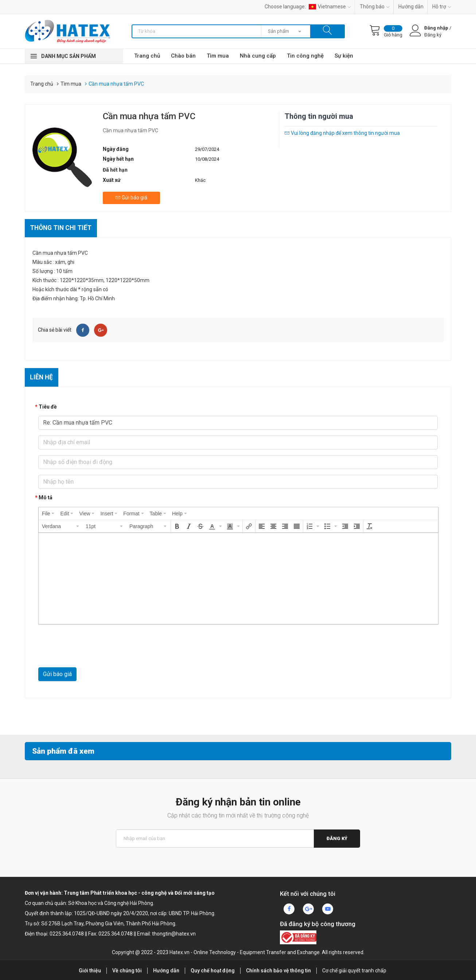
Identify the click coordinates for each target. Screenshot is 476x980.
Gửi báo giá (57, 674)
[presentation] (48, 514)
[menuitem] (48, 514)
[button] (61, 526)
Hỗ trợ (442, 7)
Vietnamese (330, 7)
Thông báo (375, 7)
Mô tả (46, 497)
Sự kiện (344, 56)
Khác (200, 180)
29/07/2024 (207, 149)
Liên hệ (42, 377)
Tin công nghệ (305, 56)
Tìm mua (218, 56)
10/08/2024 (207, 159)
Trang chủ (147, 56)
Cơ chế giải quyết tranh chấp (354, 971)
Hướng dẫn (411, 7)
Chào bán (183, 56)
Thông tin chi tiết (62, 227)
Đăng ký (337, 838)
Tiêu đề (48, 407)
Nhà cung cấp (258, 56)
